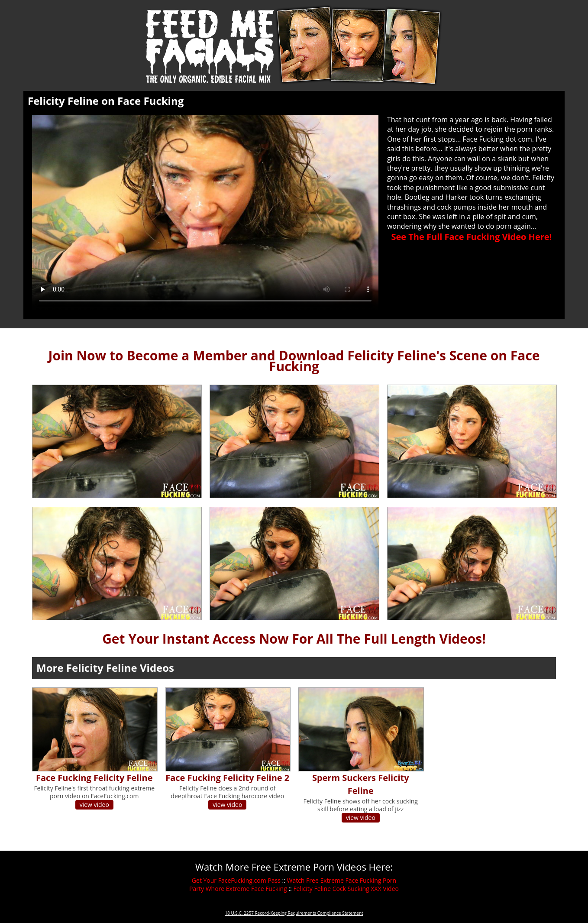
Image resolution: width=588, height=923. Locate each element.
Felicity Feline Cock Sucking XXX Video (346, 889)
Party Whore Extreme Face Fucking (238, 889)
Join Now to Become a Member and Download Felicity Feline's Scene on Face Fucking (294, 361)
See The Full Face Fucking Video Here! (471, 237)
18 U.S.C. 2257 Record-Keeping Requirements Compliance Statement (294, 913)
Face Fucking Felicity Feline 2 (227, 778)
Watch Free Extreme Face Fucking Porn (341, 880)
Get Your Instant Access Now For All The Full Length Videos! (294, 639)
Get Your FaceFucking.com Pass (236, 880)
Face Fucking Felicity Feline (94, 778)
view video (94, 805)
